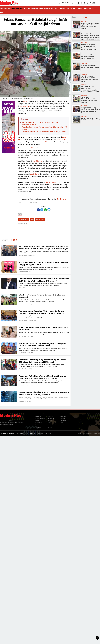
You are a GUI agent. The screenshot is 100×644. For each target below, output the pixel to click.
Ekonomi (54, 8)
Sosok (49, 423)
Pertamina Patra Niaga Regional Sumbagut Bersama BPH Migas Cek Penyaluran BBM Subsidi (43, 361)
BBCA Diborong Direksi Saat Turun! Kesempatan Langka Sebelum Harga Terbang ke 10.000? (44, 393)
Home (2, 8)
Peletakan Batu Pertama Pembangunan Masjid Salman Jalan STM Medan (44, 128)
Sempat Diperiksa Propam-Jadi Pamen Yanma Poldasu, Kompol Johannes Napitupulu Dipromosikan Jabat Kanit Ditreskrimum (90, 37)
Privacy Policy (33, 433)
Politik (85, 8)
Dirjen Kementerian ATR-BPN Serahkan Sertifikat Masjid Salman (44, 132)
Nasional (27, 8)
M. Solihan (5, 29)
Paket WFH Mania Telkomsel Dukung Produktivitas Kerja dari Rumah (44, 328)
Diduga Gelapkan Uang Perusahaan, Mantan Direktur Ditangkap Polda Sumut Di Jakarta (90, 110)
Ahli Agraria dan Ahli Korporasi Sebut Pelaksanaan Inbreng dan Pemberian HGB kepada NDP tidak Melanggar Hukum (90, 90)
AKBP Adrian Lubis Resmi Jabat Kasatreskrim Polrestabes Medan (89, 57)
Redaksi (12, 433)
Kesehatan (63, 416)
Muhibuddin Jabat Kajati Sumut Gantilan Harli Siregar (90, 66)
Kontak (50, 433)
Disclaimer (41, 433)
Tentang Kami (4, 433)
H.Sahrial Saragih (23, 220)
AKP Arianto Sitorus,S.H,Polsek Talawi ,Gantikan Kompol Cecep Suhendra (89, 100)
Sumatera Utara (17, 8)
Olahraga (47, 8)
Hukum (41, 8)
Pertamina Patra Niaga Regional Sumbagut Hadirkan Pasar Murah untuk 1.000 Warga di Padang (43, 377)
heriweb (98, 433)
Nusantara (34, 8)
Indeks (2, 12)
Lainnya (91, 8)
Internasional (71, 8)
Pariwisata (63, 418)
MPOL (25, 101)
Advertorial (63, 421)
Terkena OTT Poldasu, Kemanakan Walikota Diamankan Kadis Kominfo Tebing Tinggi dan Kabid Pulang (89, 48)
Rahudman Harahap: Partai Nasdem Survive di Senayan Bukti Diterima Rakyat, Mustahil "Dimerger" (44, 280)
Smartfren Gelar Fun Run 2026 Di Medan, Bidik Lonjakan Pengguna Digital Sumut (43, 264)
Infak (32, 220)
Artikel (62, 425)
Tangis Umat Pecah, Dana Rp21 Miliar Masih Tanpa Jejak (90, 119)
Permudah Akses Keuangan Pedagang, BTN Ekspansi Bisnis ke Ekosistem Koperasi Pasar (43, 345)
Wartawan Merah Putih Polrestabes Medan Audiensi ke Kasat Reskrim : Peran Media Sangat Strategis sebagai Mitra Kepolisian (43, 249)
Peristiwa (7, 8)
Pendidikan (61, 8)
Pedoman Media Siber (21, 433)
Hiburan (80, 8)
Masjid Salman (25, 106)
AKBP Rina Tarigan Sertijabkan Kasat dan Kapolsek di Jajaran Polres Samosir (89, 79)
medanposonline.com (88, 433)
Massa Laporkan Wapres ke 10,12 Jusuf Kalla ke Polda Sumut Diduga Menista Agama (90, 26)
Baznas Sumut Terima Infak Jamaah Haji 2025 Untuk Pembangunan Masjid (40, 123)
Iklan (46, 433)
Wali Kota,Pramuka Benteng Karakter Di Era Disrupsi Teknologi (42, 296)
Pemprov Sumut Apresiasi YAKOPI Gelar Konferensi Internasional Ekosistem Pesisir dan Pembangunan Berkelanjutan (42, 313)
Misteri (50, 421)
